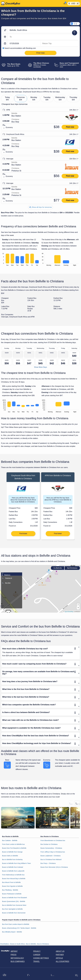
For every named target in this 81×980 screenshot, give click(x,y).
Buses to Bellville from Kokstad (13, 867)
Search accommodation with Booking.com (20, 48)
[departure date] (24, 44)
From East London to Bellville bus (13, 844)
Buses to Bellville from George (12, 852)
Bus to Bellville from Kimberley (12, 860)
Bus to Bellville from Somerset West (14, 905)
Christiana (72, 568)
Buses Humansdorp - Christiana (51, 848)
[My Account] (64, 3)
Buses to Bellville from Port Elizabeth (15, 898)
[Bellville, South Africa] (43, 30)
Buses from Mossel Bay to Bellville (14, 879)
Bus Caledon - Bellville (10, 840)
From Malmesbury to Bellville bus (13, 875)
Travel (36, 961)
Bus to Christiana (43, 944)
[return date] (60, 44)
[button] (73, 565)
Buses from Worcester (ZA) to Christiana (54, 867)
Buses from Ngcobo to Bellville (12, 886)
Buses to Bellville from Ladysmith (13, 871)
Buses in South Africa (18, 944)
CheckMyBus (4, 944)
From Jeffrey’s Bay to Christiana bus (53, 852)
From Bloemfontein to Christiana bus (53, 840)
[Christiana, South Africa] (43, 37)
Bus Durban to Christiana (49, 844)
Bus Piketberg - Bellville (10, 890)
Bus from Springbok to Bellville (12, 909)
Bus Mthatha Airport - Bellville (12, 932)
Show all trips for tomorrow (40, 207)
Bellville (58, 568)
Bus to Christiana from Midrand (51, 860)
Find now (70, 127)
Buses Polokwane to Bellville (12, 894)
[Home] (31, 3)
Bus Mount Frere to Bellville (11, 882)
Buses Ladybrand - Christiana (51, 856)
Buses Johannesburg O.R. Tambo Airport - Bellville (19, 928)
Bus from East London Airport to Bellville (16, 924)
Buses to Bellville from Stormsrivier (14, 913)
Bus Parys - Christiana (48, 863)
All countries (62, 961)
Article (59, 958)
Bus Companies (18, 961)
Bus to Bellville (31, 944)
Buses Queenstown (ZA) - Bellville (14, 901)
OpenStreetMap (69, 612)
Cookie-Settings (41, 958)
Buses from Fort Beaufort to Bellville (14, 848)
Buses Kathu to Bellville (10, 856)
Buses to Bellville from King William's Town (16, 863)
